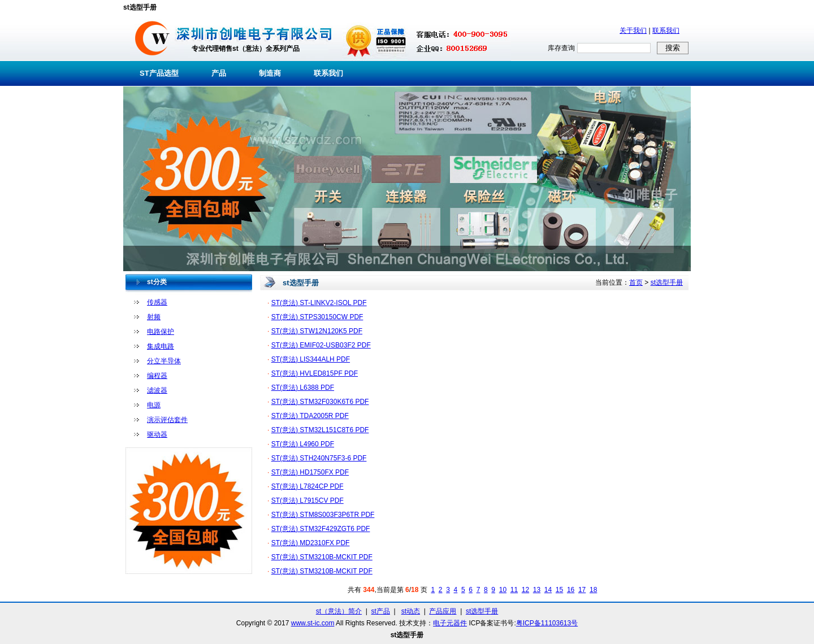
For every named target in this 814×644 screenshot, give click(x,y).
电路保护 (161, 332)
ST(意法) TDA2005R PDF (310, 416)
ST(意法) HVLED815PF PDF (315, 373)
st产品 (381, 611)
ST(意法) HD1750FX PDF (310, 472)
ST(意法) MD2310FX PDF (311, 543)
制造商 (270, 73)
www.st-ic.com (313, 623)
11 (514, 590)
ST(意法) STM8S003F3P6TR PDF (323, 515)
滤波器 (157, 390)
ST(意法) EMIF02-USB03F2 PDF (321, 345)
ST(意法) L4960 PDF (303, 444)
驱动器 (157, 434)
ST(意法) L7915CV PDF (308, 501)
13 (537, 590)
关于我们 (633, 31)
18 (593, 590)
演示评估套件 (167, 420)
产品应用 (443, 611)
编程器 (157, 376)
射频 (154, 317)
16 (571, 590)
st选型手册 (667, 282)
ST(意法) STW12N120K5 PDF (317, 331)
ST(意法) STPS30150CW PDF (317, 317)
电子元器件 (450, 623)
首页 (636, 282)
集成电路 (161, 346)
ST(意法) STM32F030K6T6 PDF (320, 402)
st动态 (411, 611)
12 (525, 590)
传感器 (157, 302)
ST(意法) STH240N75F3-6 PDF (319, 458)
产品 (219, 73)
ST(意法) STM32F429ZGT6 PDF (321, 529)
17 (582, 590)
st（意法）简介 (339, 611)
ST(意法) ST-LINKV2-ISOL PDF (319, 303)
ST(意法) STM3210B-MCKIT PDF (322, 557)
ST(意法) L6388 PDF (303, 388)
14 (548, 590)
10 (503, 590)
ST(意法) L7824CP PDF (308, 486)
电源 (154, 405)
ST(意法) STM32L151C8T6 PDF (320, 430)
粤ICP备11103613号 (547, 623)
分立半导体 (164, 361)
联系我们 (666, 31)
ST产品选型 (159, 73)
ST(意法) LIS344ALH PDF (311, 359)
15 (559, 590)
